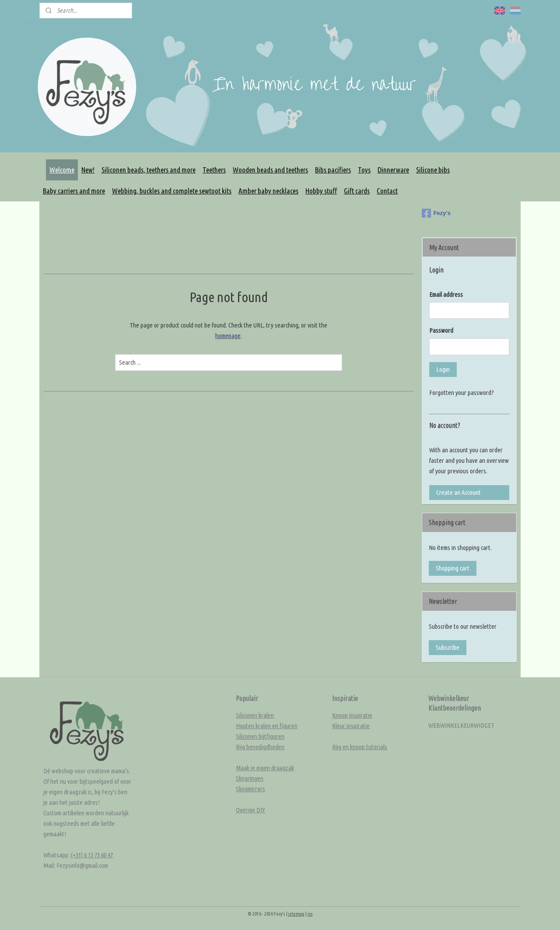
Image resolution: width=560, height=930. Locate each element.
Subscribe (448, 647)
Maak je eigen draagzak (265, 768)
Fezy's (436, 213)
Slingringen (250, 778)
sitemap (296, 914)
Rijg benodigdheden (260, 747)
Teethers (214, 170)
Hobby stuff (321, 191)
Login (443, 369)
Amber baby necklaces (268, 191)
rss (310, 914)
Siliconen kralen (255, 715)
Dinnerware (393, 170)
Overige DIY (250, 810)
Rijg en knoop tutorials (360, 747)
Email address (446, 294)
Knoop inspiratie (352, 715)
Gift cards (357, 191)
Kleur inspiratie (351, 726)
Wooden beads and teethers (270, 170)
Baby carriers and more (74, 191)
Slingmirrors (250, 789)
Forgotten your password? (462, 393)
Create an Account (458, 492)
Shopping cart (453, 568)
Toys (364, 170)
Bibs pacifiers (333, 170)
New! (88, 170)
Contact (387, 191)
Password (441, 330)
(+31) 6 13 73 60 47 (92, 855)
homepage (228, 336)
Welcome (62, 170)
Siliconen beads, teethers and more (149, 170)
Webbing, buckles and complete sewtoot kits (172, 191)
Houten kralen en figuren (267, 726)
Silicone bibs (433, 170)
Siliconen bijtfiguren (260, 736)
